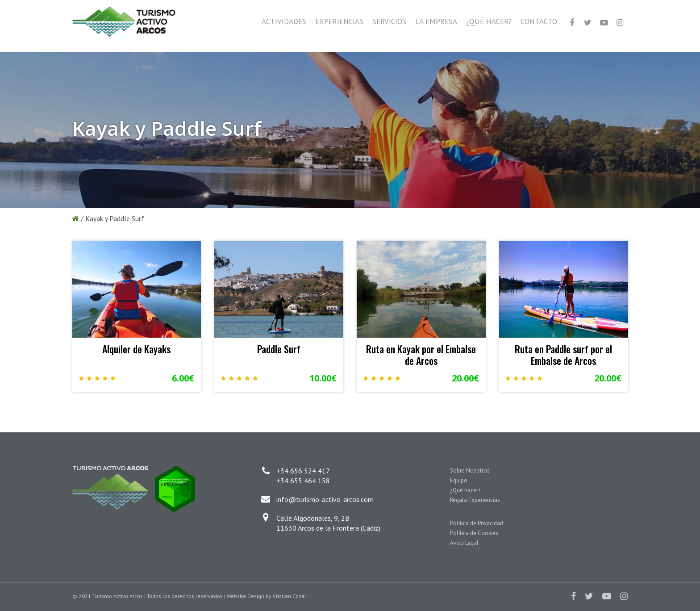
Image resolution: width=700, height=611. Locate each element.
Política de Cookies (474, 533)
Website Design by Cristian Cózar (267, 596)
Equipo (459, 480)
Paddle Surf (279, 349)
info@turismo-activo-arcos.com (325, 499)
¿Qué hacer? (465, 490)
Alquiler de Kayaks (136, 349)
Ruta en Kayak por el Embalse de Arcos (421, 355)
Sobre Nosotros (470, 471)
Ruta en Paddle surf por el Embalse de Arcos (563, 355)
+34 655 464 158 (303, 481)
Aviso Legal (464, 543)
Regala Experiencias (475, 500)
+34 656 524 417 (303, 471)
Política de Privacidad (477, 523)
